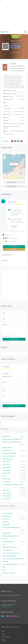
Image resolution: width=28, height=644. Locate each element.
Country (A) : (14, 115)
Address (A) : (12, 127)
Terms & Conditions (6, 637)
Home (3, 631)
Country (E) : (14, 112)
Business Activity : (14, 97)
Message (5, 325)
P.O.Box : (6, 106)
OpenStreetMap (23, 179)
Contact (3, 640)
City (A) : (14, 121)
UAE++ (20, 627)
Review (4, 382)
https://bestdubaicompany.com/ (18, 68)
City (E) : (14, 118)
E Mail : (14, 131)
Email (4, 319)
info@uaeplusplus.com (6, 607)
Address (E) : (14, 124)
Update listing (15, 247)
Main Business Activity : (14, 94)
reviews (13, 241)
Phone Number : (14, 100)
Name (4, 313)
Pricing (3, 634)
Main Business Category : (14, 91)
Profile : (14, 82)
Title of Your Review (7, 376)
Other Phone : (14, 109)
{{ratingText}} (5, 374)
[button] (18, 164)
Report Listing (15, 249)
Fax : (6, 103)
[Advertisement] (14, 16)
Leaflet (19, 179)
